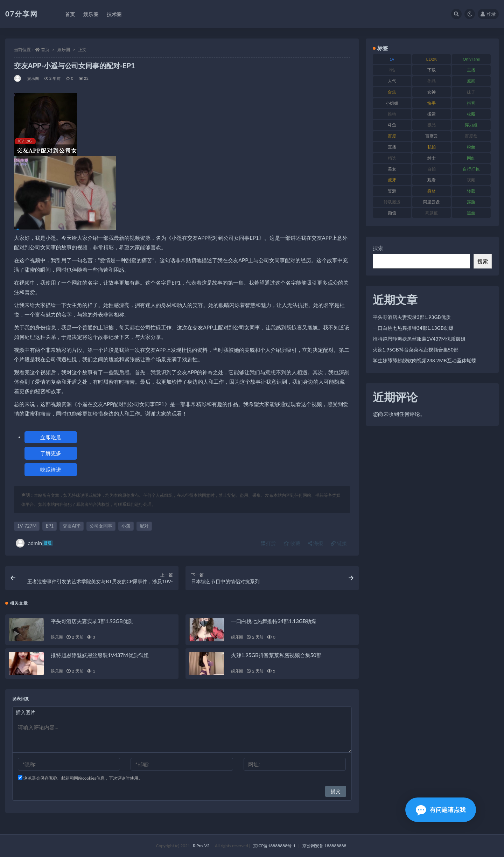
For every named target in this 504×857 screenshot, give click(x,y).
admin (34, 543)
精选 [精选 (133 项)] (392, 158)
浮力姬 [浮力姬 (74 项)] (471, 125)
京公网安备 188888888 (324, 846)
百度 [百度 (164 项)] (392, 136)
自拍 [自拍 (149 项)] (432, 169)
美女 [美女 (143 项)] (392, 169)
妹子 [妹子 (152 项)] (471, 92)
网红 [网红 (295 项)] (471, 158)
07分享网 (22, 14)
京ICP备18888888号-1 (274, 846)
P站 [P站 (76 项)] (392, 70)
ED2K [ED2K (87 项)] (432, 59)
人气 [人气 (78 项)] (392, 81)
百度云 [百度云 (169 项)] (432, 136)
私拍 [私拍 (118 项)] (432, 147)
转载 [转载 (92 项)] (471, 191)
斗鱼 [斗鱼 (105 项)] (392, 125)
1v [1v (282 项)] (392, 59)
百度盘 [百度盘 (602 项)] (471, 136)
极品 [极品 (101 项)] (432, 125)
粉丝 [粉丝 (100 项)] (471, 147)
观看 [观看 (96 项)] (432, 180)
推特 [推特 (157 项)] (392, 114)
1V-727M (27, 526)
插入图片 (26, 712)
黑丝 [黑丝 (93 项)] (471, 213)
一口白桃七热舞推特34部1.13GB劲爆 (274, 621)
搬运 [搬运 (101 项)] (432, 114)
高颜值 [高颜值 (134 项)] (432, 213)
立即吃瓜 (51, 437)
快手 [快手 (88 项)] (432, 103)
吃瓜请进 (51, 469)
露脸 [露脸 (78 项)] (471, 202)
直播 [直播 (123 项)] (392, 147)
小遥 (126, 526)
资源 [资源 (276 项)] (392, 191)
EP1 (50, 526)
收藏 (292, 543)
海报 (316, 543)
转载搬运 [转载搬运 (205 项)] (392, 202)
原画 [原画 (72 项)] (471, 81)
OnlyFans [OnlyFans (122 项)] (471, 59)
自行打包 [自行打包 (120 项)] (471, 169)
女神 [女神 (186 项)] (432, 92)
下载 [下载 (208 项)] (432, 70)
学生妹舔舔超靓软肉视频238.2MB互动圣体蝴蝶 (425, 360)
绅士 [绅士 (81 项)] (432, 158)
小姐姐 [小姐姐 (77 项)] (392, 103)
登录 (488, 14)
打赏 (268, 543)
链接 (339, 543)
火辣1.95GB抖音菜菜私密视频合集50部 (276, 655)
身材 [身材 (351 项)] (432, 191)
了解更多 (51, 453)
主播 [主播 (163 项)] (471, 70)
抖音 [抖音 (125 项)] (471, 103)
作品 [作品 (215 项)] (432, 81)
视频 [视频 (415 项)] (471, 180)
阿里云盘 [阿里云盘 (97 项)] (432, 202)
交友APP (71, 526)
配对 (144, 526)
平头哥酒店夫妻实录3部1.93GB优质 (92, 621)
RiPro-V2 (201, 846)
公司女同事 (101, 526)
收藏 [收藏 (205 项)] (471, 114)
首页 (45, 50)
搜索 (378, 248)
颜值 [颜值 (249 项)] (392, 213)
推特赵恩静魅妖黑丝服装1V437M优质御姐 (100, 655)
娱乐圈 (64, 50)
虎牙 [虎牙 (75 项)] (392, 180)
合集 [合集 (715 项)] (392, 92)
